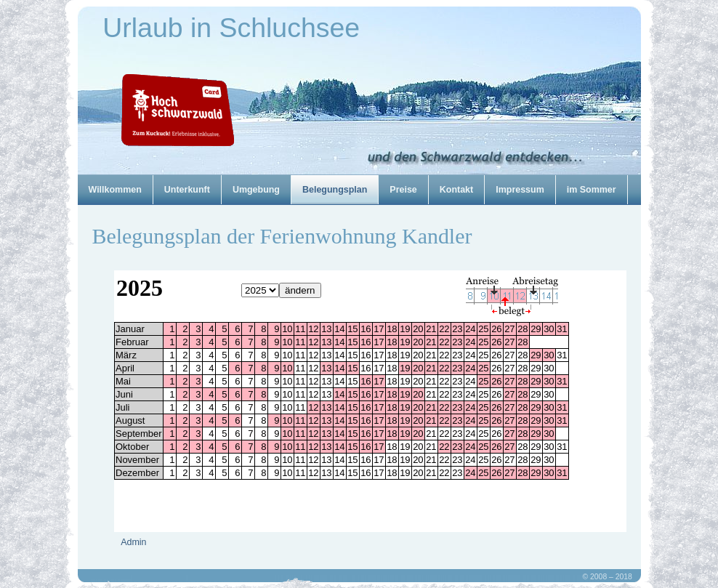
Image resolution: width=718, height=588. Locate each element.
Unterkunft (187, 190)
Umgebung (256, 190)
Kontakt (456, 190)
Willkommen (115, 190)
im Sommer (592, 190)
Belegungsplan (335, 190)
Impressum (520, 190)
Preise (403, 190)
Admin (134, 542)
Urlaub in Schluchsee (231, 28)
